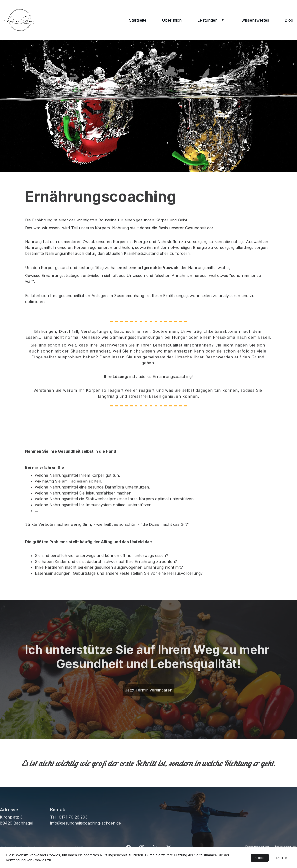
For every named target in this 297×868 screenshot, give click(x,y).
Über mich (172, 20)
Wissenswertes (255, 20)
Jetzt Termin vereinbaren (149, 691)
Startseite (138, 20)
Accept (260, 858)
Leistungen (207, 20)
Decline (282, 858)
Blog (289, 20)
